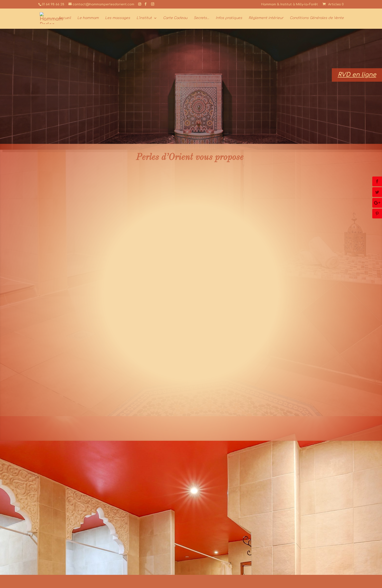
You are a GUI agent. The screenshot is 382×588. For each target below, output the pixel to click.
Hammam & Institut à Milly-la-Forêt (290, 5)
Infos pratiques (229, 18)
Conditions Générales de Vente (317, 18)
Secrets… (201, 18)
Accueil (65, 18)
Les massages (118, 18)
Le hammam (88, 18)
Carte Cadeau (175, 18)
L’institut (144, 18)
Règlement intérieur (266, 18)
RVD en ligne (357, 75)
